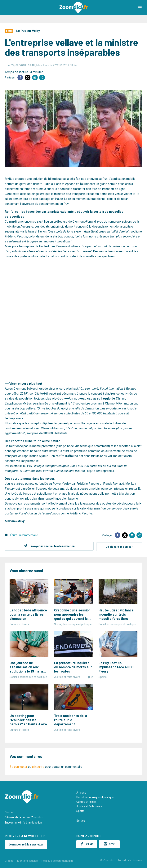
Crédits (9, 860)
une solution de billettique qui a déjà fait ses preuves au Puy (67, 179)
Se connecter (18, 766)
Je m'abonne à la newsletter (26, 844)
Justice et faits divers (89, 806)
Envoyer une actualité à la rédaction (52, 546)
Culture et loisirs (86, 801)
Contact (10, 811)
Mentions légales (27, 860)
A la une (81, 792)
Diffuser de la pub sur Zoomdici (24, 817)
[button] (140, 8)
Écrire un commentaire (24, 535)
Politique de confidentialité (58, 860)
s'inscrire (38, 766)
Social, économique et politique (95, 796)
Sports (80, 810)
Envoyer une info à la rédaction (23, 822)
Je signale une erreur (119, 546)
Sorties (81, 820)
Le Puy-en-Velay (28, 31)
